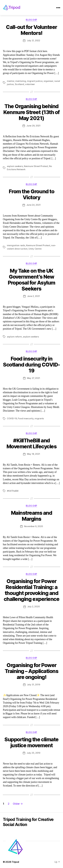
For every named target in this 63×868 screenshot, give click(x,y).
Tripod (15, 862)
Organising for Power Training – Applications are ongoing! (32, 671)
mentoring (21, 81)
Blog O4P (31, 20)
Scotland (19, 84)
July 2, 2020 (34, 606)
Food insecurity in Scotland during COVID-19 (31, 365)
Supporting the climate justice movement (31, 742)
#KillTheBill (13, 491)
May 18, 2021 (34, 454)
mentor (11, 81)
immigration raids (16, 245)
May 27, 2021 (34, 378)
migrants (39, 418)
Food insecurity (26, 418)
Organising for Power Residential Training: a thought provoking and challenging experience (31, 590)
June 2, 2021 (34, 296)
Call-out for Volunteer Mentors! (31, 30)
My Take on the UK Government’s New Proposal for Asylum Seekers (31, 280)
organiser (48, 81)
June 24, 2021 (34, 205)
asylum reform (14, 337)
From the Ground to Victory (31, 194)
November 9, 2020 (34, 526)
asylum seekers (15, 166)
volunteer (30, 84)
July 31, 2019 (34, 685)
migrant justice (35, 81)
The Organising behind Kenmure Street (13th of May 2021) (31, 112)
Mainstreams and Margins (32, 516)
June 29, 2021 (33, 126)
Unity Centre (35, 249)
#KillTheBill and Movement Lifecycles (32, 443)
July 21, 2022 (33, 40)
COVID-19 (12, 418)
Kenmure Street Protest (36, 166)
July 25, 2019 (33, 753)
